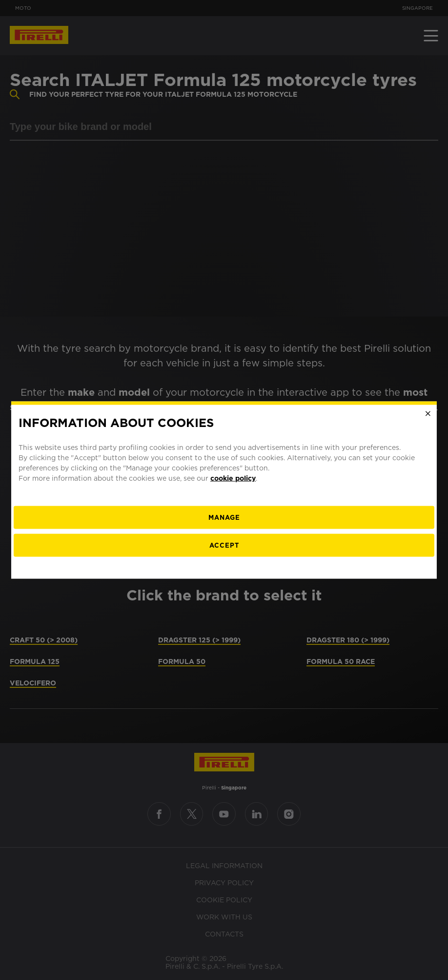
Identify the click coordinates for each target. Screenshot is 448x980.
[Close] (428, 414)
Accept (224, 545)
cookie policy (233, 478)
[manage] (224, 517)
